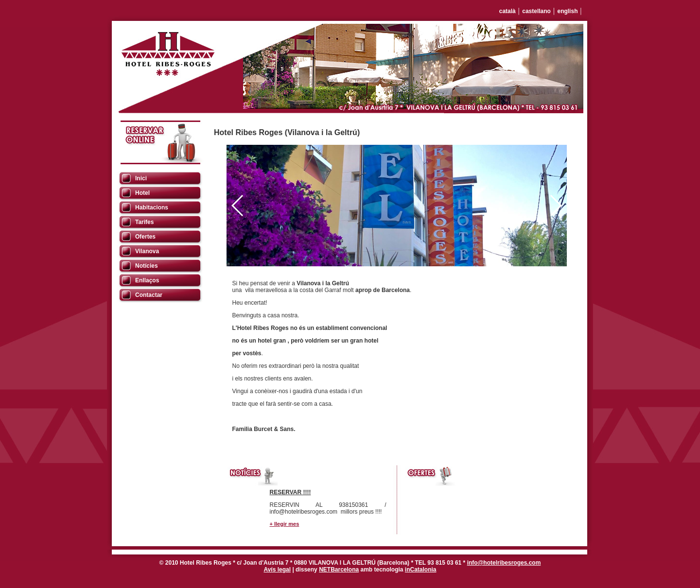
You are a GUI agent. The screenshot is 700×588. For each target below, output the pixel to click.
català (507, 11)
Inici (141, 178)
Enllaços (147, 280)
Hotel (142, 193)
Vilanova (147, 251)
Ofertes (145, 237)
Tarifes (144, 222)
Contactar (149, 295)
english (567, 11)
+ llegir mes (285, 524)
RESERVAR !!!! (290, 492)
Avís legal (277, 570)
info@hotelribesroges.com (504, 563)
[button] (555, 206)
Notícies (147, 266)
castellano (536, 11)
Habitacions (152, 208)
